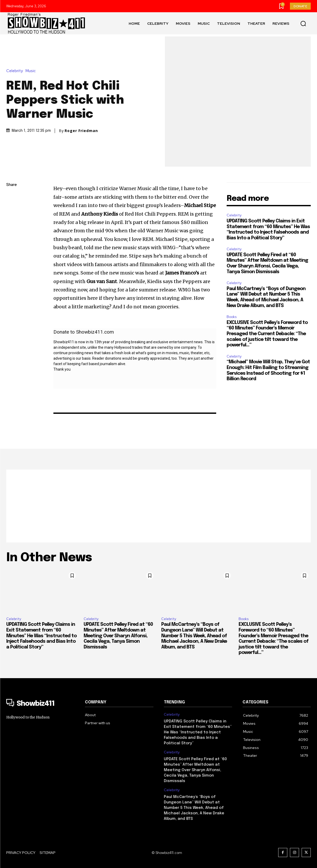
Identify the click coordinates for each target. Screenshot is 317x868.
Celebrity (16, 71)
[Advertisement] (158, 506)
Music (32, 71)
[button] (303, 23)
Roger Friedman (81, 131)
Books (232, 317)
